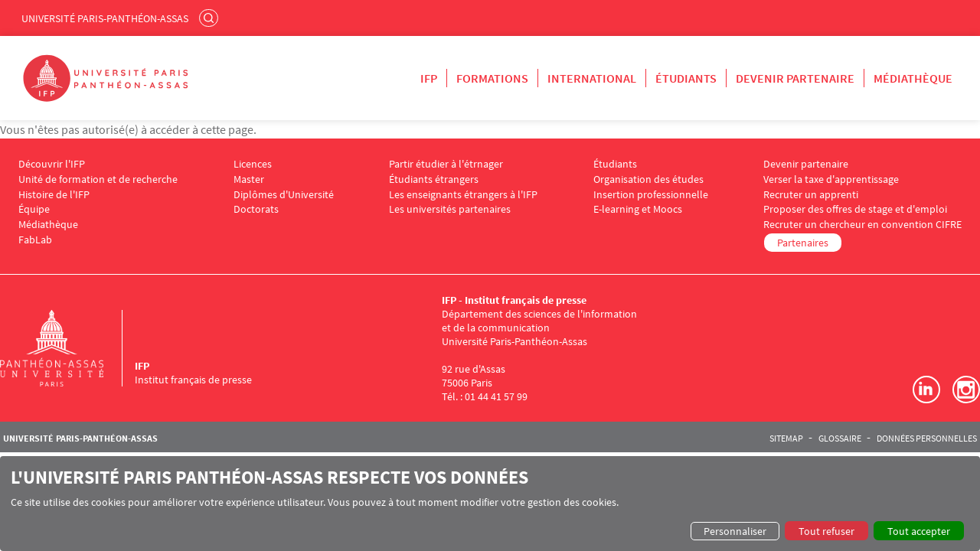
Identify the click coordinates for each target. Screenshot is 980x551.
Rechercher (211, 18)
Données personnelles (927, 439)
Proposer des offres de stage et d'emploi (855, 209)
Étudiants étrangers (434, 179)
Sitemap (786, 439)
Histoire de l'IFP (54, 195)
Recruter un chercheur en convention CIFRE (862, 225)
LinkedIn (926, 390)
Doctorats (256, 209)
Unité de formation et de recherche (98, 179)
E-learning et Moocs (638, 209)
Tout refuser (826, 531)
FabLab (35, 240)
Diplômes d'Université (284, 195)
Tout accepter (919, 531)
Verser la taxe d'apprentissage (831, 179)
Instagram (966, 390)
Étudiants (686, 78)
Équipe (34, 209)
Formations (492, 78)
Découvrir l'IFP (52, 164)
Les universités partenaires (450, 209)
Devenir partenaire (795, 78)
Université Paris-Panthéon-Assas (105, 18)
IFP (429, 78)
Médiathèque (913, 78)
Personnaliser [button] (735, 531)
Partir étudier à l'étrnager (446, 164)
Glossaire (840, 439)
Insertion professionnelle (651, 195)
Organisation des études (648, 179)
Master (249, 179)
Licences (253, 164)
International (592, 78)
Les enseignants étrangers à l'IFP (463, 195)
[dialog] (490, 504)
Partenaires (803, 243)
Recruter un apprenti (811, 195)
